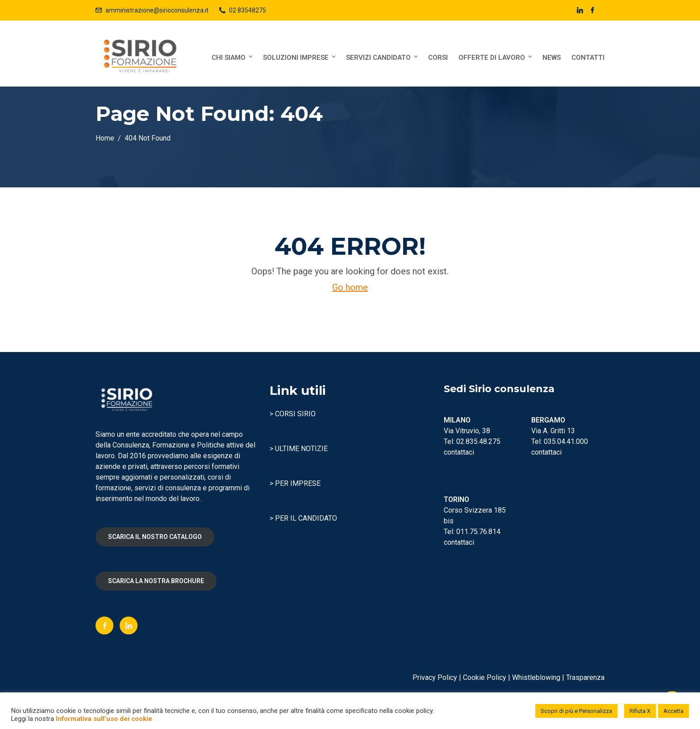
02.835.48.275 (478, 441)
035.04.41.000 (566, 441)
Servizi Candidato (383, 57)
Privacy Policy (435, 677)
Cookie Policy (485, 677)
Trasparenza (585, 677)
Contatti (588, 58)
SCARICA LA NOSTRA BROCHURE (156, 581)
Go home (350, 287)
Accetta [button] (673, 711)
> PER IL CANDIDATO (303, 518)
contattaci (459, 452)
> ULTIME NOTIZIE (299, 449)
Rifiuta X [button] (640, 711)
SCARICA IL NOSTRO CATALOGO (155, 537)
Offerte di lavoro (496, 57)
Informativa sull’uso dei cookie (104, 719)
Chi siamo (233, 57)
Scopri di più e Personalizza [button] (576, 711)
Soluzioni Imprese (300, 57)
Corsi (438, 58)
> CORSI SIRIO (293, 414)
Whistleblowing (536, 677)
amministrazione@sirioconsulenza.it (157, 10)
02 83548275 (248, 10)
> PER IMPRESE (295, 483)
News (552, 58)
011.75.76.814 (478, 532)
